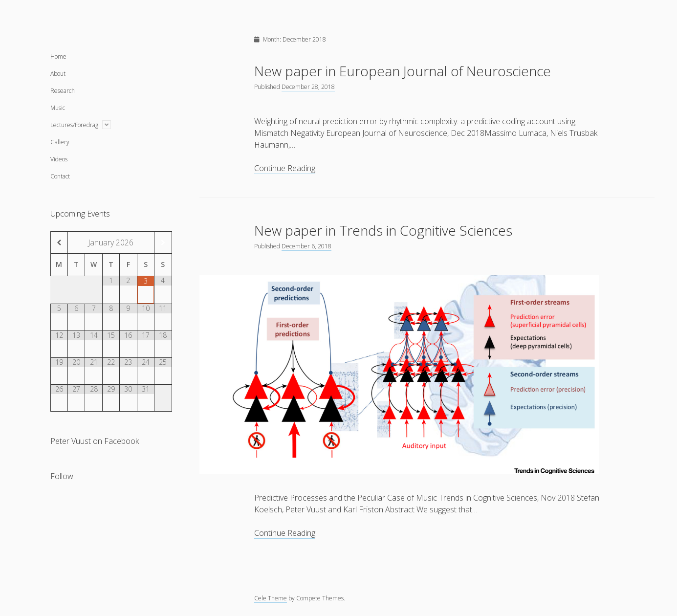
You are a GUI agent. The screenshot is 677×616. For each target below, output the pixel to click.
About (58, 74)
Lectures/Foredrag (74, 125)
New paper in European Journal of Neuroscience (403, 71)
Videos (59, 159)
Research (63, 91)
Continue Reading (285, 168)
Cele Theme (271, 598)
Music (58, 108)
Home (58, 56)
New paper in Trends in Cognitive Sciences (383, 230)
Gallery (60, 142)
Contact (60, 176)
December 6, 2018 (306, 246)
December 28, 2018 (308, 87)
